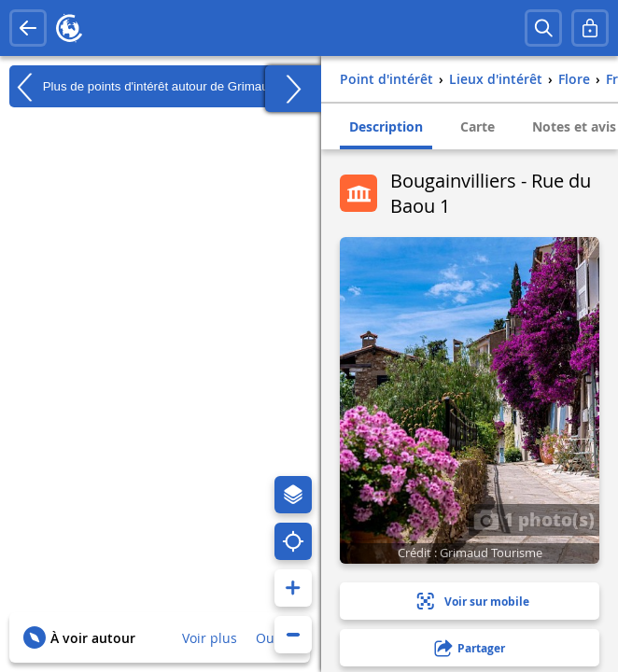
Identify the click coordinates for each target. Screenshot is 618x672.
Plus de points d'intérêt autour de (142, 87)
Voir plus (210, 638)
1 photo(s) (534, 519)
